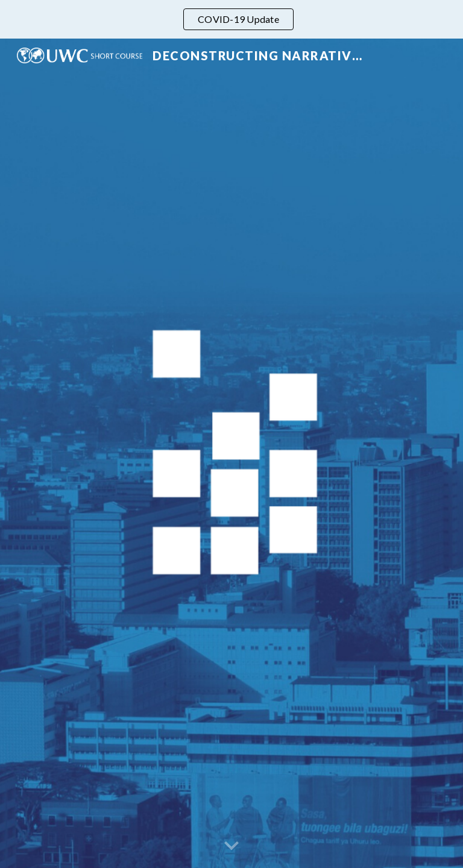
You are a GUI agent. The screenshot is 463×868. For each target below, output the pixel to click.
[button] (231, 846)
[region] (231, 19)
